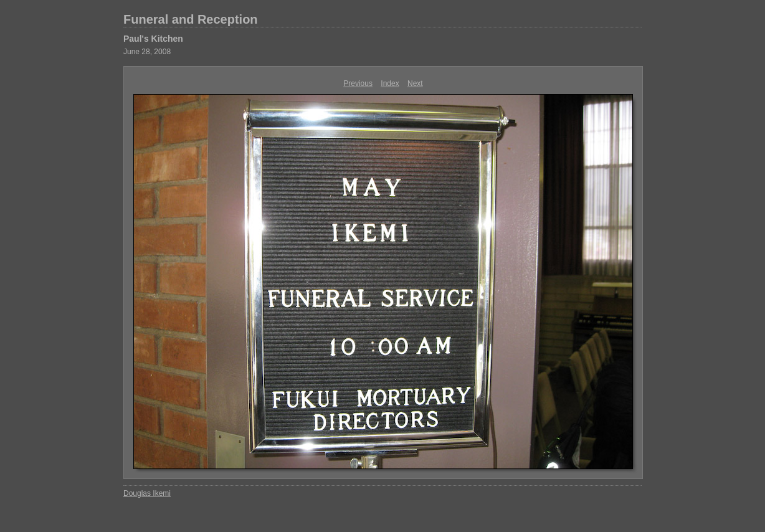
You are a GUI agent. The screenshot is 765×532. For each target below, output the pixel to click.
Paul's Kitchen (153, 39)
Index (390, 83)
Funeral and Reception (191, 19)
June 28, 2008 (147, 52)
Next (415, 83)
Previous (358, 83)
